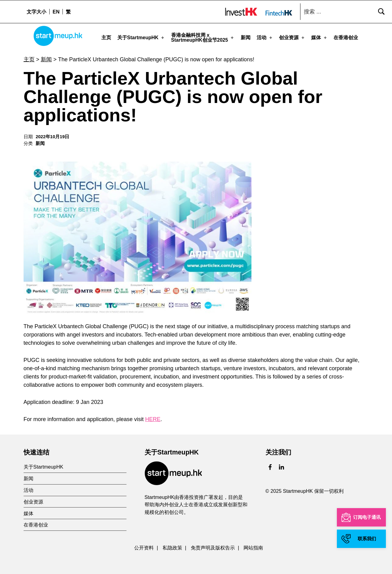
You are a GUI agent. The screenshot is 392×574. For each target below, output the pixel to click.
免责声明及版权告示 (213, 546)
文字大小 (36, 12)
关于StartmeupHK (141, 37)
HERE (153, 417)
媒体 (319, 37)
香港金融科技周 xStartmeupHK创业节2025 (203, 37)
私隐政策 (172, 546)
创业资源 (292, 37)
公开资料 (144, 546)
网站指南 (253, 546)
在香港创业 (346, 37)
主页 (106, 37)
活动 (265, 37)
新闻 (246, 37)
